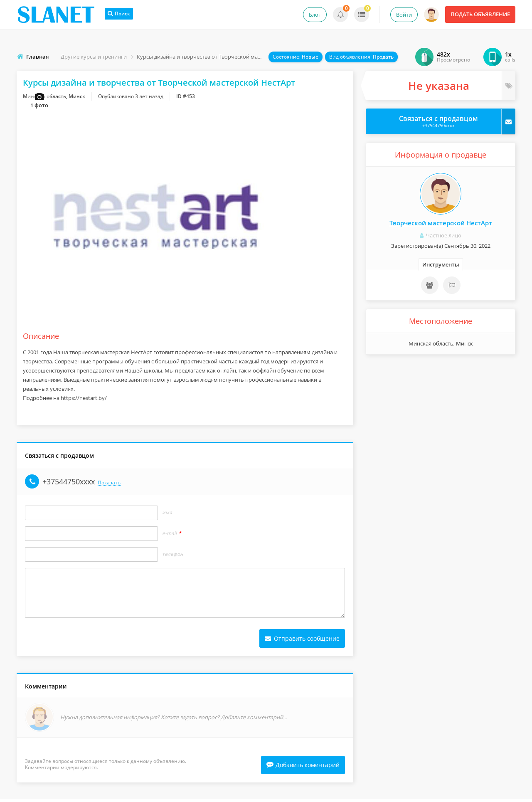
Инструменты (441, 264)
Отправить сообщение (302, 640)
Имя (167, 515)
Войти (404, 15)
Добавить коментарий (303, 768)
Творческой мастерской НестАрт (441, 223)
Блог (315, 15)
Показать (109, 485)
